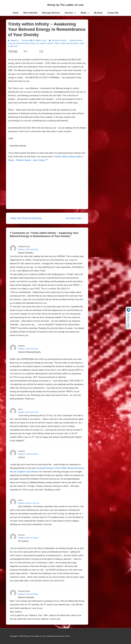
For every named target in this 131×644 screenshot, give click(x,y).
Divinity (43, 43)
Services (71, 13)
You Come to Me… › (75, 218)
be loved (17, 43)
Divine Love (34, 43)
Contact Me (113, 13)
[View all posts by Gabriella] (13, 41)
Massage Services (51, 13)
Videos (63, 41)
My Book (98, 13)
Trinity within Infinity (70, 43)
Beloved (25, 43)
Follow (13, 52)
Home (16, 13)
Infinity (50, 43)
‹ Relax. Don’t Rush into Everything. (26, 218)
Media (85, 13)
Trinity (57, 43)
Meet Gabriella (30, 13)
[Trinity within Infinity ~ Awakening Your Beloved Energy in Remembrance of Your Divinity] (40, 41)
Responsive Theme (63, 636)
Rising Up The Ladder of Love (65, 5)
